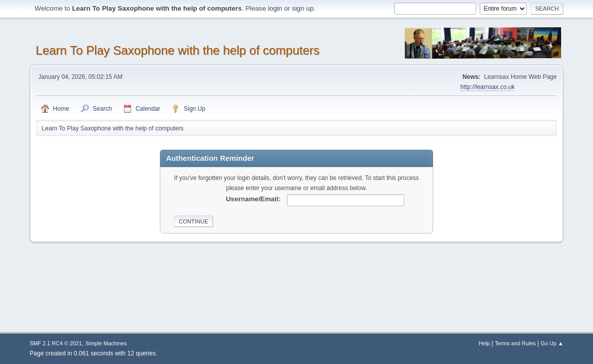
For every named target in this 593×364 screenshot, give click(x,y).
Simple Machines (106, 343)
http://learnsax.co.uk (488, 87)
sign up (303, 8)
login (275, 8)
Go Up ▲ (552, 343)
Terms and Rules (515, 343)
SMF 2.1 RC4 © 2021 (56, 343)
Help (484, 343)
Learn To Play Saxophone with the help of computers (178, 50)
